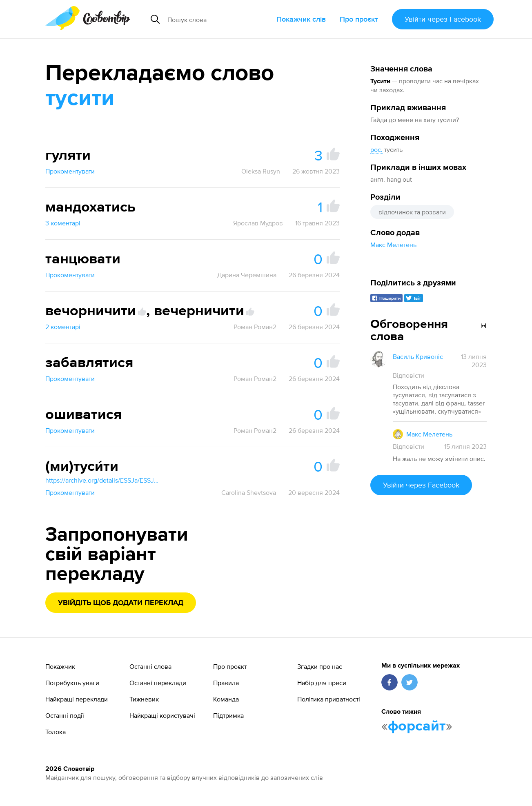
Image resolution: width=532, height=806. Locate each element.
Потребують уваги (72, 683)
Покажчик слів (301, 19)
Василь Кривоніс (418, 356)
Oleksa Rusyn (261, 171)
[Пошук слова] (219, 19)
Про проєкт (359, 19)
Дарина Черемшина (247, 275)
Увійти (443, 19)
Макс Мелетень (393, 245)
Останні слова (150, 666)
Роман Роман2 (255, 327)
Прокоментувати (70, 171)
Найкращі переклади (77, 699)
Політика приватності (329, 699)
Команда (226, 699)
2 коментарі (63, 327)
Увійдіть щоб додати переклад (121, 603)
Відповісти (408, 375)
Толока (56, 732)
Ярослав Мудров (258, 223)
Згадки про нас (320, 666)
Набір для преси (322, 683)
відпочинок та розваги (412, 212)
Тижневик (144, 699)
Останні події (65, 715)
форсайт (417, 726)
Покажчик (60, 666)
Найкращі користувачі (162, 715)
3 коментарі (63, 223)
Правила (226, 683)
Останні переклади (158, 683)
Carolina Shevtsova (249, 492)
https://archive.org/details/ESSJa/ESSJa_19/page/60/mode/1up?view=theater (102, 480)
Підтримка (228, 715)
